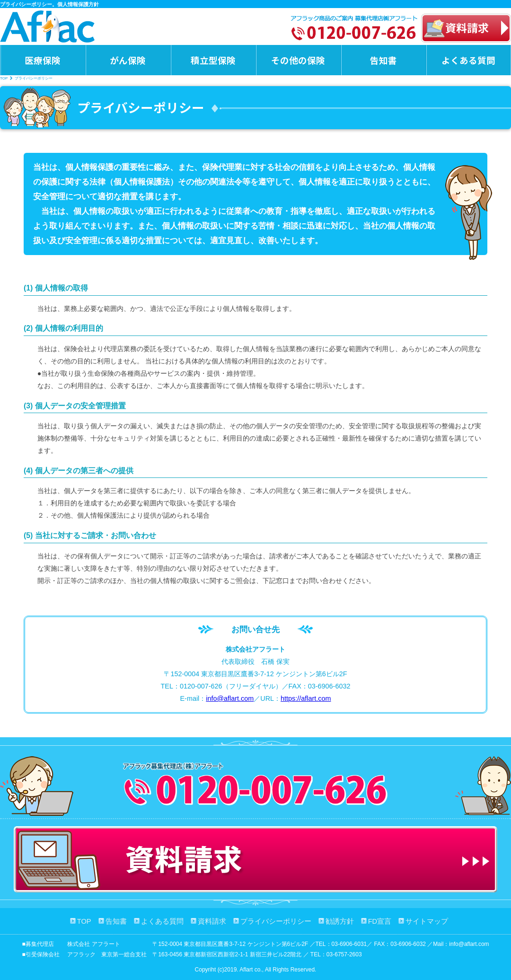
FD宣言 (380, 921)
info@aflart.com (230, 698)
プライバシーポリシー (276, 921)
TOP (4, 78)
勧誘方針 (340, 921)
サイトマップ (427, 921)
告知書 (383, 60)
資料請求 (212, 921)
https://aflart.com (306, 698)
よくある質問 (468, 60)
